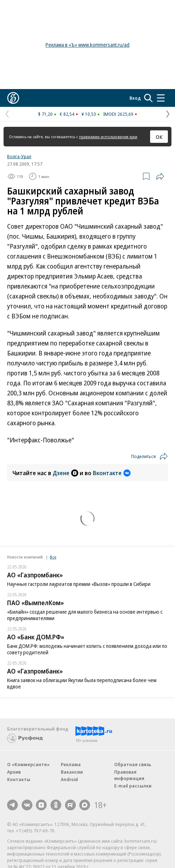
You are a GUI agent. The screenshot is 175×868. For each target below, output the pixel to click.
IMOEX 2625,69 (118, 114)
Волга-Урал (19, 156)
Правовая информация (129, 775)
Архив (14, 772)
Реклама (71, 764)
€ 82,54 (67, 114)
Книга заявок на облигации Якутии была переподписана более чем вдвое (82, 683)
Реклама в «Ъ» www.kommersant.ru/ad (87, 45)
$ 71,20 (45, 114)
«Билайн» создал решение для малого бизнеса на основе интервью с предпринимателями (85, 615)
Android (69, 779)
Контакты (19, 779)
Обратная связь (133, 764)
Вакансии (72, 772)
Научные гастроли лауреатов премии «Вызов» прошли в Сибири (79, 584)
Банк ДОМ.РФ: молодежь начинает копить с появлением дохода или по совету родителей (87, 649)
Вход (135, 98)
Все (53, 557)
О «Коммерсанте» (28, 764)
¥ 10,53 (89, 114)
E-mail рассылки (133, 786)
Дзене (65, 473)
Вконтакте (112, 473)
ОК (159, 137)
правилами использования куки (108, 137)
